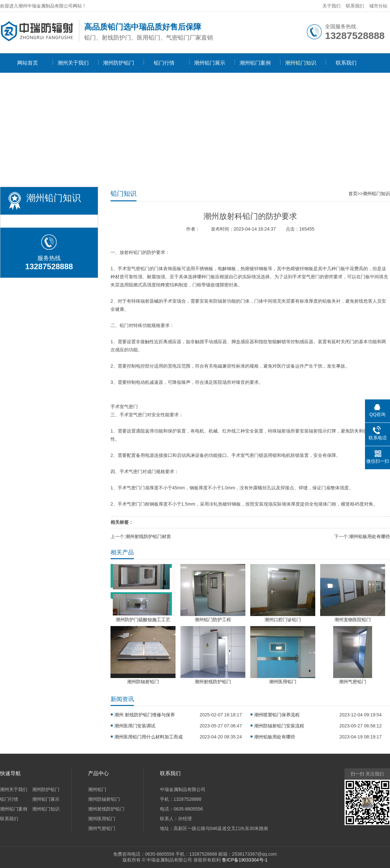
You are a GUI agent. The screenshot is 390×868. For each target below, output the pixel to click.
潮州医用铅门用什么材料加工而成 (149, 737)
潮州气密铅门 (102, 828)
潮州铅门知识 (301, 63)
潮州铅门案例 (255, 63)
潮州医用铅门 (102, 819)
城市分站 (378, 6)
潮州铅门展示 (210, 63)
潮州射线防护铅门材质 (148, 536)
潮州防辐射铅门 (104, 799)
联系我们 (355, 6)
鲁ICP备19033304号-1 (245, 860)
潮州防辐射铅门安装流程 (279, 726)
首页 (353, 194)
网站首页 (28, 63)
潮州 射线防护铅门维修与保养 (145, 715)
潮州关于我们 (73, 63)
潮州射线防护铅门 (106, 809)
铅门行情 (164, 63)
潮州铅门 (97, 789)
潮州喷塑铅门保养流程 (277, 715)
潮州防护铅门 (119, 63)
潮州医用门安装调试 (135, 726)
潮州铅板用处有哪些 (370, 536)
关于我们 (331, 6)
